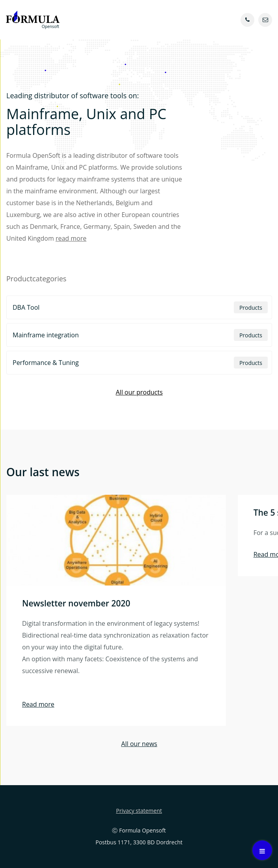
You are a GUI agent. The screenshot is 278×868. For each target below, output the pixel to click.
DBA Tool (140, 307)
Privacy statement (139, 811)
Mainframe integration (140, 335)
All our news (139, 744)
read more (71, 238)
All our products (139, 392)
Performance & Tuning (140, 363)
